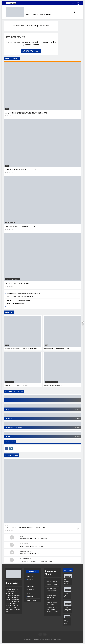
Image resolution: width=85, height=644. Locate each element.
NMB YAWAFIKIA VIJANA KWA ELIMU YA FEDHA (22, 170)
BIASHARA (38, 10)
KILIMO (46, 10)
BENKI (27, 14)
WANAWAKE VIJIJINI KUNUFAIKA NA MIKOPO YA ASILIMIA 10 (23, 307)
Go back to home (31, 51)
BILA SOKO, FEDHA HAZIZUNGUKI (17, 284)
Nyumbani (29, 10)
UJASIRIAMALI (55, 10)
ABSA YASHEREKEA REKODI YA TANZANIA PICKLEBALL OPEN (26, 113)
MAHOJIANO (68, 577)
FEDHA (31, 559)
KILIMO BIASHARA (10, 223)
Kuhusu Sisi (35, 639)
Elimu (7, 279)
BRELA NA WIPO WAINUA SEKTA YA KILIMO (21, 227)
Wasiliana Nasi (45, 639)
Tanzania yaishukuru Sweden (68, 609)
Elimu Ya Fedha (45, 14)
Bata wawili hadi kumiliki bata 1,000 (66, 624)
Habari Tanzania (15, 279)
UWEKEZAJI (66, 10)
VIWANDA (35, 14)
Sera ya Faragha (56, 639)
